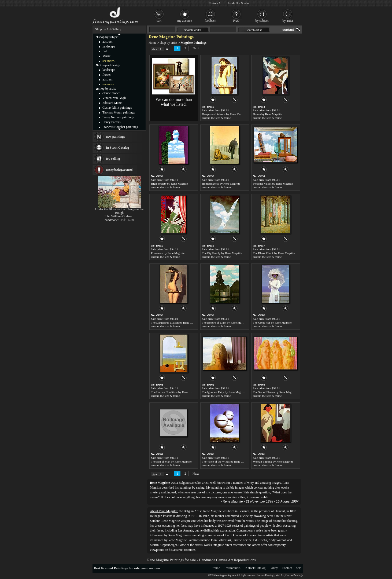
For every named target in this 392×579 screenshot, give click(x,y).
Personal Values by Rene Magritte (273, 184)
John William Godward (119, 216)
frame (216, 568)
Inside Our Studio (238, 3)
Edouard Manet (112, 103)
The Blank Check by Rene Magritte (274, 253)
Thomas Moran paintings (119, 112)
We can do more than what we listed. (174, 102)
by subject (262, 21)
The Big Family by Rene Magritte (222, 253)
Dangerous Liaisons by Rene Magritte (224, 114)
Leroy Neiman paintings (118, 117)
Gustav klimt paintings (117, 108)
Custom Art (216, 3)
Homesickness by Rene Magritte (221, 184)
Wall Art (280, 575)
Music (106, 56)
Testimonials (232, 568)
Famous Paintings (266, 575)
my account (185, 21)
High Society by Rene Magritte (169, 184)
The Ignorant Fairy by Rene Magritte (224, 392)
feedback (210, 21)
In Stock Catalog (117, 148)
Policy (274, 568)
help (299, 568)
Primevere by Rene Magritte (168, 253)
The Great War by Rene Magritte (272, 323)
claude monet (111, 93)
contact (288, 30)
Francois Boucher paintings (120, 127)
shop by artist (169, 43)
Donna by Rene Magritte (267, 114)
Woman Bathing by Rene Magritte (273, 461)
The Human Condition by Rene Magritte (175, 392)
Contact (287, 568)
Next (196, 48)
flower (107, 75)
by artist (288, 21)
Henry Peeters (112, 122)
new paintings (115, 137)
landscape (109, 46)
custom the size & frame (216, 118)
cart (159, 21)
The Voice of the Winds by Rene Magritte (226, 461)
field (105, 51)
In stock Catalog (255, 568)
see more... (109, 61)
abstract (107, 42)
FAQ (236, 21)
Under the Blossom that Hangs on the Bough (119, 211)
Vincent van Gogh (114, 98)
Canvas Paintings (294, 575)
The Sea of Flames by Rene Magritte (275, 392)
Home (152, 43)
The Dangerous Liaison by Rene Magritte (175, 323)
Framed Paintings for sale (120, 568)
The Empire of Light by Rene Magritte (225, 323)
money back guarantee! (119, 170)
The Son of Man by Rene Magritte (171, 461)
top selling (113, 159)
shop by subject (108, 37)
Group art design (109, 65)
